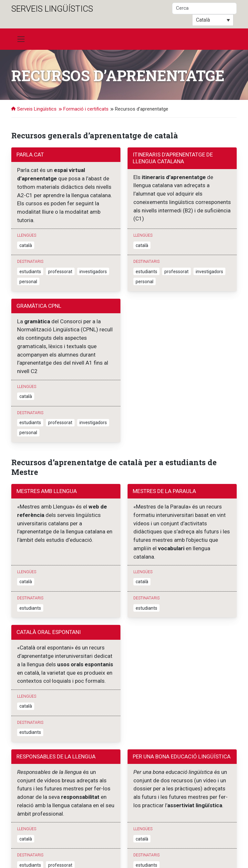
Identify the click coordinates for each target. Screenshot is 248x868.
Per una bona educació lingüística (182, 705)
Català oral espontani (49, 587)
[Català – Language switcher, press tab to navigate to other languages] (213, 20)
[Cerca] (204, 8)
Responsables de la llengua (56, 705)
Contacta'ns (115, 853)
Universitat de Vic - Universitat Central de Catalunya (99, 847)
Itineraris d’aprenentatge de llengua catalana (173, 158)
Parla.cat (30, 155)
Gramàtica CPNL (39, 291)
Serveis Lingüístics (52, 9)
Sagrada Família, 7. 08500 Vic (40, 853)
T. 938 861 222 (86, 853)
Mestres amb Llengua (47, 461)
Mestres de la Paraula (164, 461)
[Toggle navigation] (21, 39)
